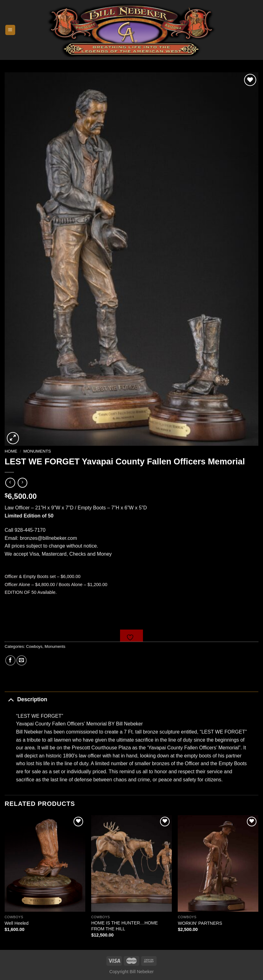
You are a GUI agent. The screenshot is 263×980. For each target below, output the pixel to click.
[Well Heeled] (45, 863)
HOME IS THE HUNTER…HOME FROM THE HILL (125, 926)
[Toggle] (11, 699)
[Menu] (10, 30)
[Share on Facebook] (10, 660)
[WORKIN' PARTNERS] (218, 863)
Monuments (37, 451)
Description (26, 699)
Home (11, 451)
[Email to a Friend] (22, 660)
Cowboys (34, 646)
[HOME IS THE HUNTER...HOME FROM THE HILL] (131, 863)
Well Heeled (17, 923)
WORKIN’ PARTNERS (200, 923)
